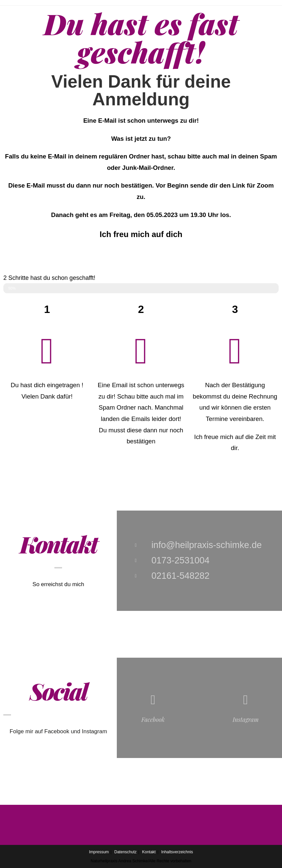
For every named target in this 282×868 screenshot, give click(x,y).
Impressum (99, 852)
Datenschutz (126, 852)
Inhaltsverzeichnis (177, 852)
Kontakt (149, 852)
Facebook (153, 720)
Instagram (246, 720)
